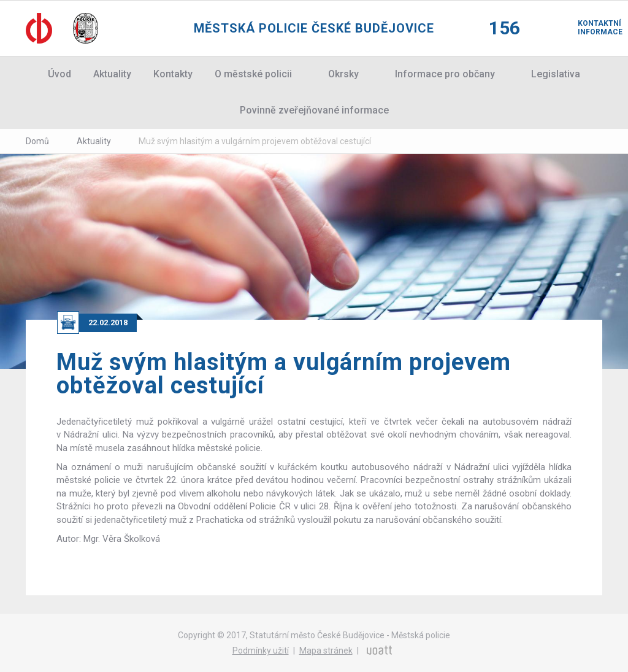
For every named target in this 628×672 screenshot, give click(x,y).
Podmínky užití (261, 651)
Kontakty (173, 74)
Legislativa (556, 74)
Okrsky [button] (343, 74)
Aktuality (112, 74)
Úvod (59, 74)
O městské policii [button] (253, 74)
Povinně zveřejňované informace (314, 110)
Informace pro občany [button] (445, 74)
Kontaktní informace (590, 28)
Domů (37, 141)
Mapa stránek (326, 651)
